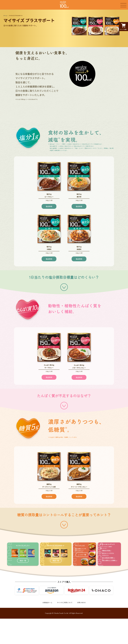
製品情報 (49, 206)
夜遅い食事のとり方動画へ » (110, 560)
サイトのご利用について (65, 603)
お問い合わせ (81, 603)
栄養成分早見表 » (107, 550)
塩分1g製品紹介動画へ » (108, 558)
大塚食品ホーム (47, 603)
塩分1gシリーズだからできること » (108, 554)
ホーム (5, 16)
